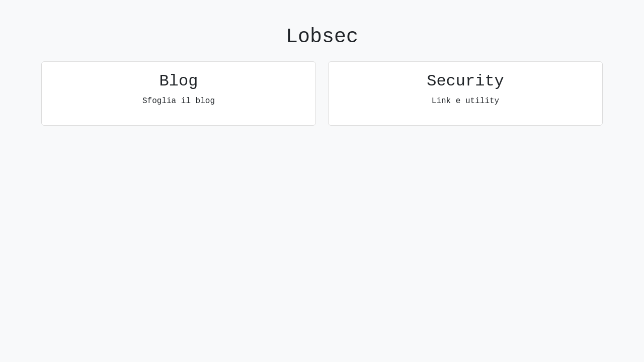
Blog (179, 81)
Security (465, 81)
